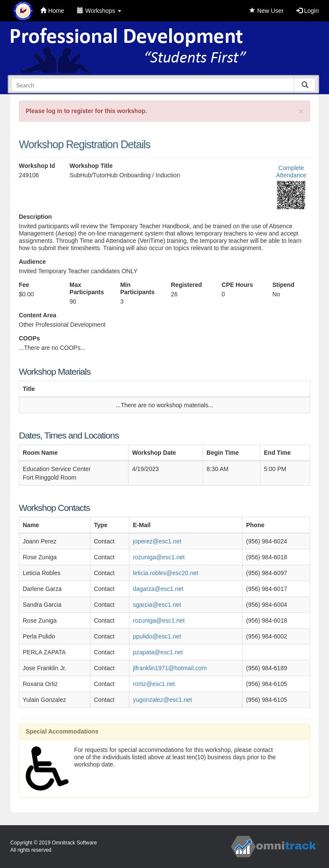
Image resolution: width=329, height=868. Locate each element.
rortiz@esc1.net (154, 684)
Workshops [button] (99, 11)
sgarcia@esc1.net (157, 605)
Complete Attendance (291, 172)
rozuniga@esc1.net (159, 557)
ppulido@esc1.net (157, 636)
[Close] (301, 111)
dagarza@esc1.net (158, 589)
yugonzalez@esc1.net (162, 700)
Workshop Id (37, 166)
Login (308, 11)
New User (266, 11)
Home (52, 11)
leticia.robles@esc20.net (166, 573)
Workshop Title (91, 166)
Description (35, 217)
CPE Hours (237, 285)
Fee (24, 285)
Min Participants (138, 288)
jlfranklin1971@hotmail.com (170, 668)
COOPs (29, 338)
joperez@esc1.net (157, 541)
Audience (32, 262)
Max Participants (87, 288)
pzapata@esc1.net (158, 652)
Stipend (283, 285)
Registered (186, 285)
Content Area (37, 315)
